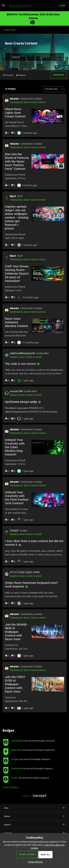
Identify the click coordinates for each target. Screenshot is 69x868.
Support (34, 824)
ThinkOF (14, 531)
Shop (34, 808)
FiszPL (15, 778)
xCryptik (15, 759)
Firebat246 (17, 768)
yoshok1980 (16, 391)
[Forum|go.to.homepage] (20, 6)
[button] (3, 6)
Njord (13, 196)
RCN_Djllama (18, 741)
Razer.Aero (16, 750)
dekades (14, 99)
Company (34, 833)
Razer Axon (10, 30)
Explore (34, 816)
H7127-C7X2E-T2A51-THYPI (25, 572)
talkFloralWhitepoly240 (22, 353)
